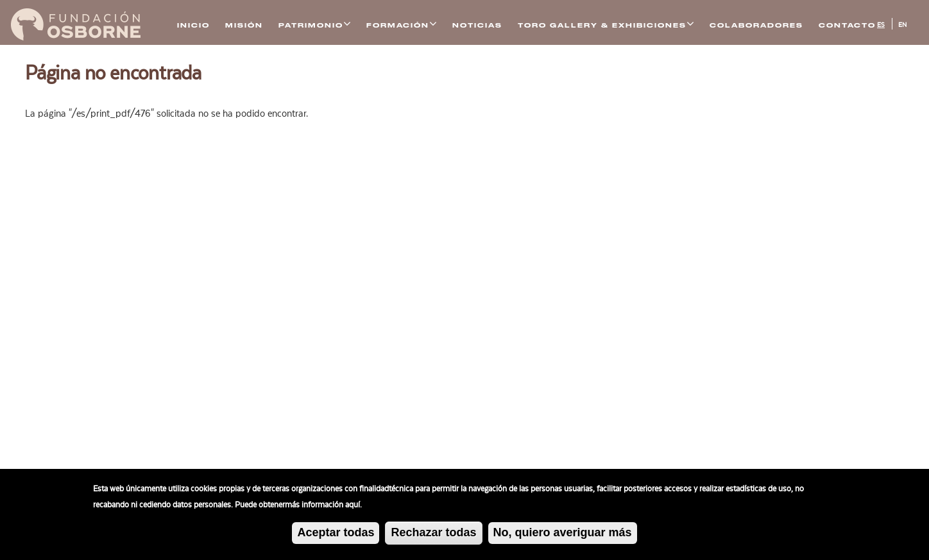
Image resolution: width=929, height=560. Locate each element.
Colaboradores (756, 25)
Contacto (847, 25)
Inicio (193, 25)
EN (902, 25)
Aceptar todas (336, 535)
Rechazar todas (433, 535)
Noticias (477, 25)
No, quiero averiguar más (563, 535)
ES (881, 25)
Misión (244, 25)
